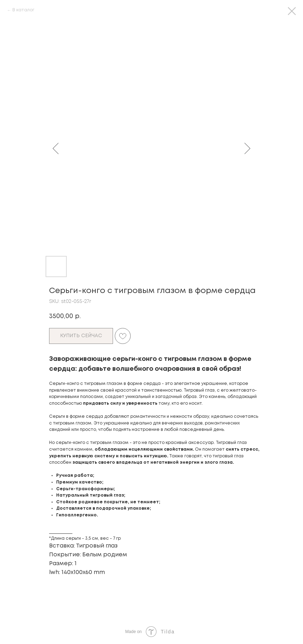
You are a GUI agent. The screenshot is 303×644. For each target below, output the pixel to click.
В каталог (23, 10)
